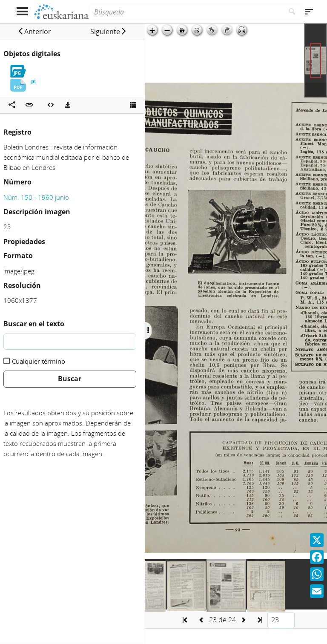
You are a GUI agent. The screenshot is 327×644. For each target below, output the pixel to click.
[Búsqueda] (186, 12)
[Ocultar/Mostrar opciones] (148, 331)
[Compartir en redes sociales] (12, 105)
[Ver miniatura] (133, 105)
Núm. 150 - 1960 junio (36, 197)
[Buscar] (292, 12)
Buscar (70, 379)
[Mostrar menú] (22, 12)
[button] (34, 32)
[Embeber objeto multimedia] (51, 105)
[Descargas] (68, 105)
